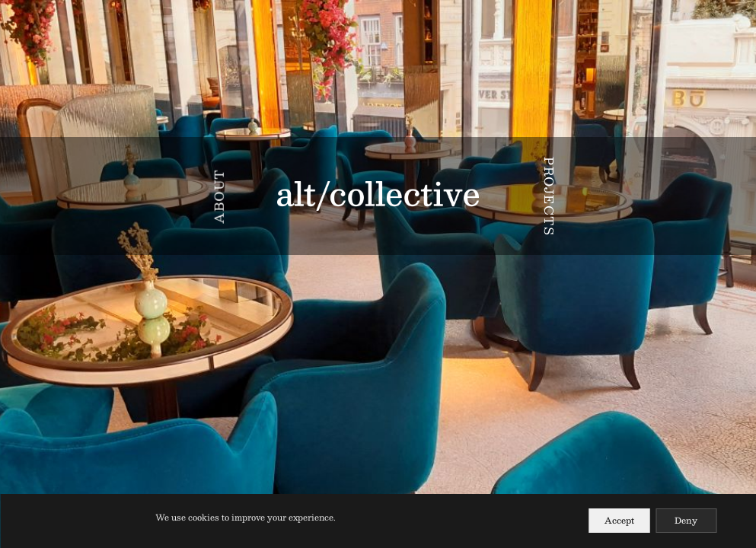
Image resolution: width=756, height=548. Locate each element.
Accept (619, 520)
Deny (686, 520)
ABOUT (219, 196)
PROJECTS (549, 196)
